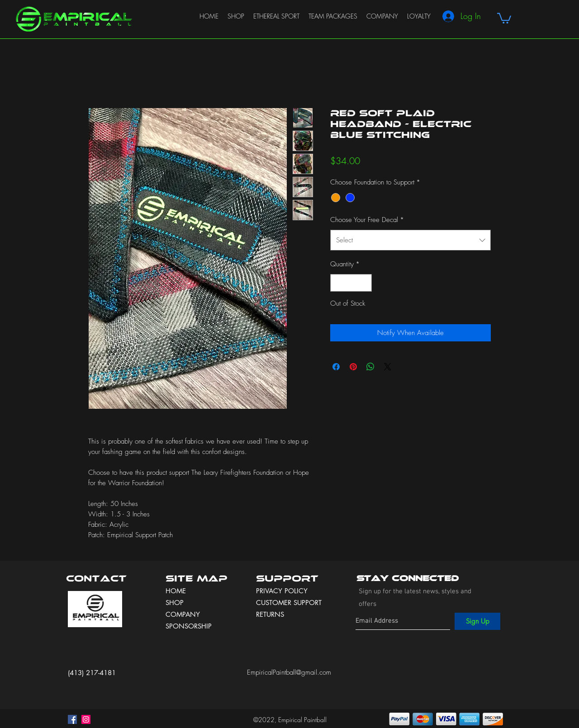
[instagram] (86, 719)
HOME (176, 591)
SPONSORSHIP (189, 626)
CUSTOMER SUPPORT (289, 603)
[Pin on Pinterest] (353, 367)
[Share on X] (388, 367)
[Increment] (365, 283)
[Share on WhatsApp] (370, 367)
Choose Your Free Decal (367, 220)
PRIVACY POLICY (283, 591)
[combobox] (411, 240)
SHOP (175, 603)
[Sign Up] (477, 621)
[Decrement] (338, 283)
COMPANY (183, 614)
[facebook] (72, 719)
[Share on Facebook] (336, 367)
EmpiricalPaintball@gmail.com (289, 672)
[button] (504, 18)
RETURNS (270, 614)
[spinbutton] (351, 283)
